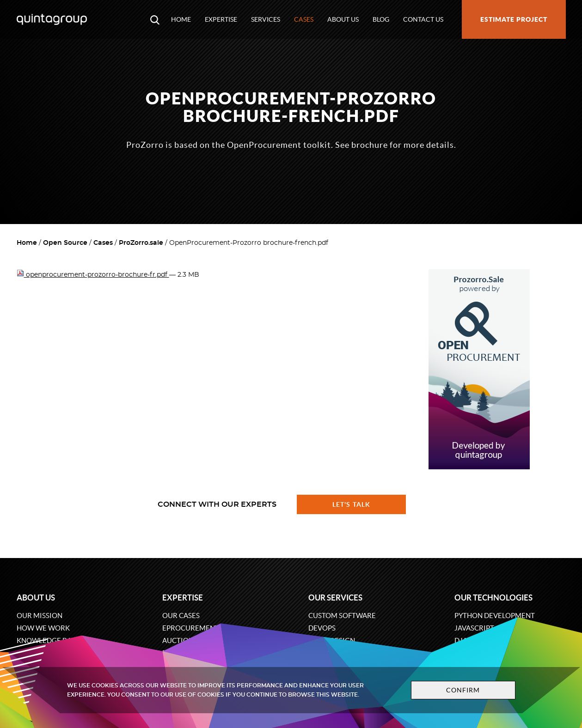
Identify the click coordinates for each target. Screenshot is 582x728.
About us (343, 19)
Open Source (65, 243)
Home (181, 19)
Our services (335, 598)
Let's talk (351, 504)
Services (266, 19)
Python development (495, 616)
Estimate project (514, 19)
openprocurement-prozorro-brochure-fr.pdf (93, 275)
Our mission (40, 616)
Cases (304, 19)
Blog (381, 19)
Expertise (221, 19)
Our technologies (493, 598)
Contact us (423, 19)
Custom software (342, 616)
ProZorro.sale (141, 243)
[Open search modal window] (155, 19)
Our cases (181, 616)
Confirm (463, 690)
